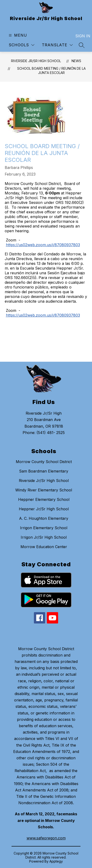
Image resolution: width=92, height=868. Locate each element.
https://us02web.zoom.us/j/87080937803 (43, 245)
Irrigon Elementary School (44, 528)
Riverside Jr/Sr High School (36, 61)
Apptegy (56, 861)
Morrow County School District (44, 462)
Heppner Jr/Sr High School (44, 509)
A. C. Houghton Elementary (44, 518)
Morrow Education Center (44, 547)
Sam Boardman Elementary (44, 471)
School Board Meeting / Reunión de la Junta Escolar (51, 71)
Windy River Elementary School (44, 490)
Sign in (80, 36)
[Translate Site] (57, 45)
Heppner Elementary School (44, 499)
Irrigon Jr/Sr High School (44, 537)
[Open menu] (17, 35)
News (76, 61)
